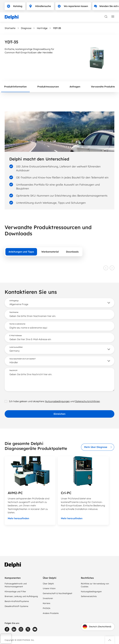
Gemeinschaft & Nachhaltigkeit (57, 593)
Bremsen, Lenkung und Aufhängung (21, 596)
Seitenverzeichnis (89, 596)
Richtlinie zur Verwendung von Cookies (95, 585)
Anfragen (75, 86)
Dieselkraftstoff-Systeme (16, 606)
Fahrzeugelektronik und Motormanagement (16, 585)
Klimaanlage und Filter (15, 591)
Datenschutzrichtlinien (88, 401)
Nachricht (13, 370)
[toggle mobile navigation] (113, 17)
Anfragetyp (14, 301)
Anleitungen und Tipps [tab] (21, 252)
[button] (110, 640)
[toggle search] (106, 17)
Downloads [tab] (72, 252)
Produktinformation (15, 86)
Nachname (14, 312)
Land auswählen (16, 347)
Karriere (46, 603)
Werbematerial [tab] (50, 252)
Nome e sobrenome (17, 324)
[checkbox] (6, 401)
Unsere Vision (49, 588)
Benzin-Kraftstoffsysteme (17, 601)
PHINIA (47, 608)
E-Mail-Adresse (16, 335)
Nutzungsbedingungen (57, 401)
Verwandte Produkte (103, 86)
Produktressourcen (48, 86)
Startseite (10, 28)
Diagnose (26, 28)
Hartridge (42, 28)
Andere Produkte (51, 613)
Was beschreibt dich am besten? (23, 359)
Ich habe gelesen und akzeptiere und (52, 401)
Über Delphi (48, 584)
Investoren (48, 598)
